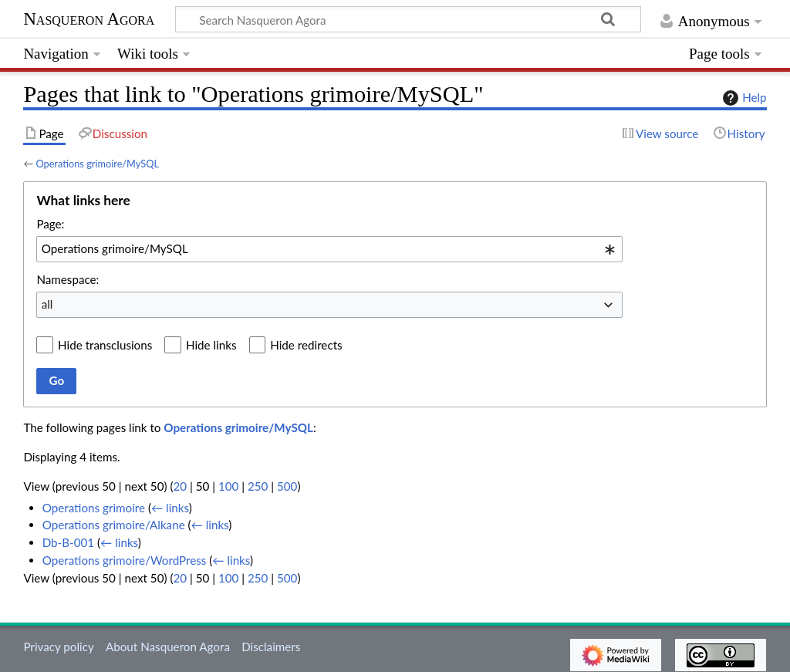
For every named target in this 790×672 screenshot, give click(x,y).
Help (743, 98)
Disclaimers (271, 647)
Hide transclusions (105, 345)
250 (258, 486)
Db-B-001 (68, 542)
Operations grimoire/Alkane (114, 525)
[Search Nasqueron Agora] (408, 19)
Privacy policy (58, 647)
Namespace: (68, 279)
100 (228, 486)
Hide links (211, 345)
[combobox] (329, 249)
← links (170, 508)
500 (287, 486)
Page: (50, 224)
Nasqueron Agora (89, 19)
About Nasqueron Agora (168, 647)
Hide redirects (306, 345)
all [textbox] (47, 304)
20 (180, 486)
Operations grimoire (94, 508)
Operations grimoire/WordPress (125, 560)
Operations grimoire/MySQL (97, 164)
